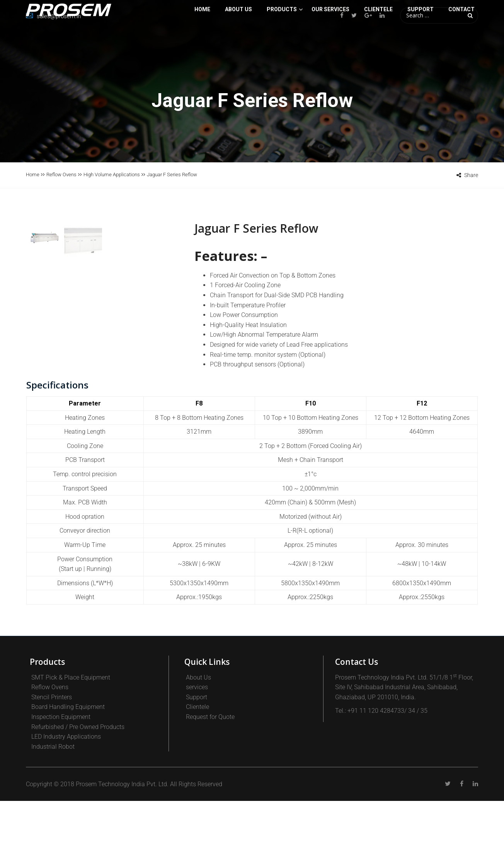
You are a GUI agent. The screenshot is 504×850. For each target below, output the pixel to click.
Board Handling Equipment (68, 756)
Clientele (198, 756)
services (197, 736)
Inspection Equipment (61, 766)
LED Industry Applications (66, 786)
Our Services (330, 40)
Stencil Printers (52, 746)
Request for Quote (210, 766)
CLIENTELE (378, 40)
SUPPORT (421, 40)
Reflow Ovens (61, 175)
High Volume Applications (112, 175)
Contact (461, 40)
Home (202, 40)
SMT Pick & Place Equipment (71, 726)
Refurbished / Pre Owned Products (78, 776)
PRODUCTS (282, 40)
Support (197, 746)
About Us (238, 40)
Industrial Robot (53, 796)
